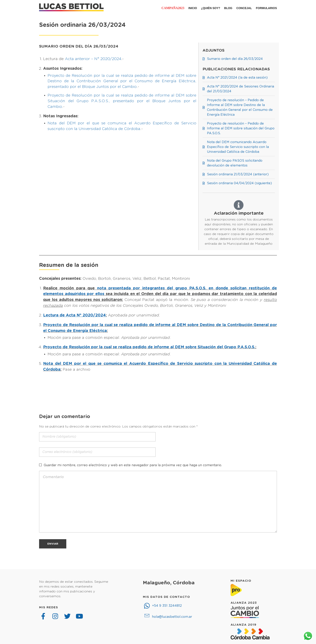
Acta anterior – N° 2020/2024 (93, 59)
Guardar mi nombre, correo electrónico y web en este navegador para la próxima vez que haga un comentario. (133, 465)
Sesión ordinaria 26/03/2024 (82, 25)
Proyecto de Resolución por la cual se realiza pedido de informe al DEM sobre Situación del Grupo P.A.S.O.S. (149, 347)
